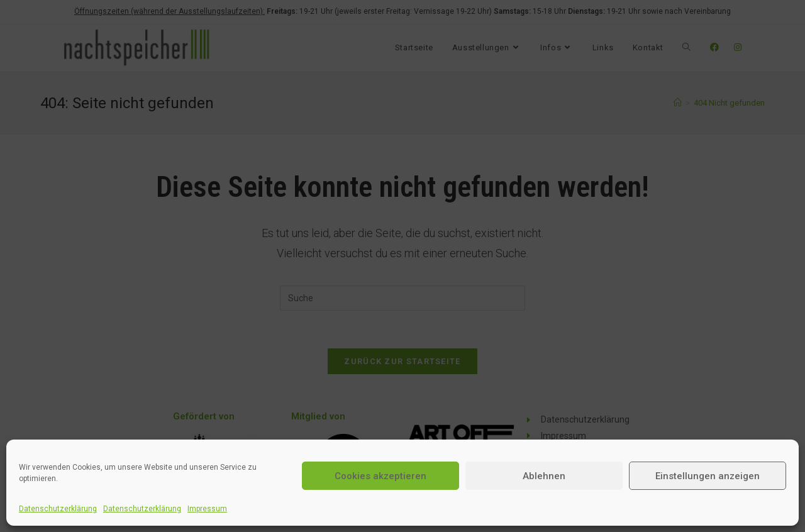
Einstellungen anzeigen (708, 476)
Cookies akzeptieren (380, 476)
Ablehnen (544, 476)
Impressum (207, 509)
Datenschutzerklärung (58, 509)
